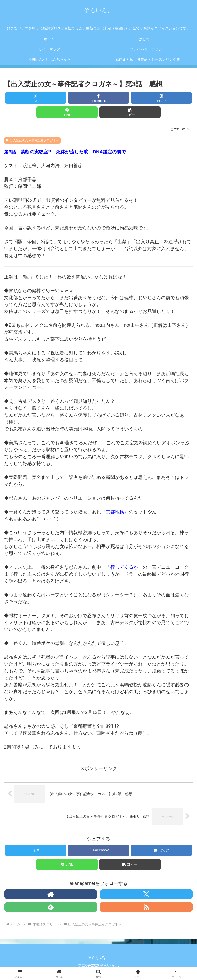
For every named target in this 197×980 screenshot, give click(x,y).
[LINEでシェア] (67, 112)
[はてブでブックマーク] (161, 98)
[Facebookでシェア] (98, 98)
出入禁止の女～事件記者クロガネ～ (32, 140)
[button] (130, 112)
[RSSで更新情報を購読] (146, 907)
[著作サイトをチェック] (51, 894)
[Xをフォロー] (146, 894)
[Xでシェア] (36, 98)
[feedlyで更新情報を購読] (51, 907)
